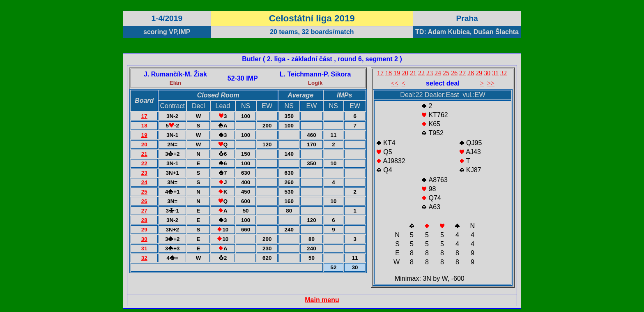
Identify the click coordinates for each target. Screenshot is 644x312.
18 (144, 126)
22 (144, 163)
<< (395, 83)
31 (144, 248)
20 (144, 144)
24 (144, 182)
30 (144, 239)
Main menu (322, 300)
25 (144, 192)
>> (491, 83)
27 (144, 211)
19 (144, 135)
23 (144, 173)
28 (144, 220)
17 (144, 116)
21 (144, 154)
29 (144, 230)
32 (144, 258)
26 (144, 201)
